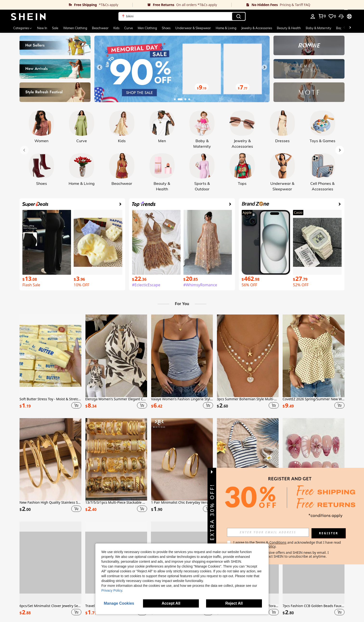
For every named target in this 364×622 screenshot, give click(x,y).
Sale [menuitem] (55, 28)
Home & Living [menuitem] (226, 28)
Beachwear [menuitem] (100, 28)
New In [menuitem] (42, 28)
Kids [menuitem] (116, 28)
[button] (182, 16)
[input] (268, 532)
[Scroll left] (344, 28)
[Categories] (23, 28)
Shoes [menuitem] (166, 28)
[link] (66, 5)
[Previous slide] (100, 67)
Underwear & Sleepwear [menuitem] (193, 28)
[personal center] (313, 16)
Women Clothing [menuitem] (75, 28)
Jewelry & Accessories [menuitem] (257, 28)
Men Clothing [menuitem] (147, 28)
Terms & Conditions (271, 542)
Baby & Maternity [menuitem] (318, 28)
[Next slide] (264, 67)
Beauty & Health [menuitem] (289, 28)
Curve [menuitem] (129, 28)
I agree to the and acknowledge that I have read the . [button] (288, 544)
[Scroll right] (350, 28)
